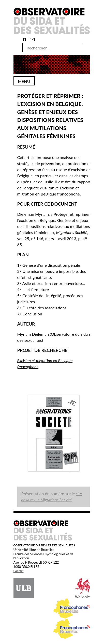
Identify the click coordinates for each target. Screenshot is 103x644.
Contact (19, 571)
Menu (24, 81)
